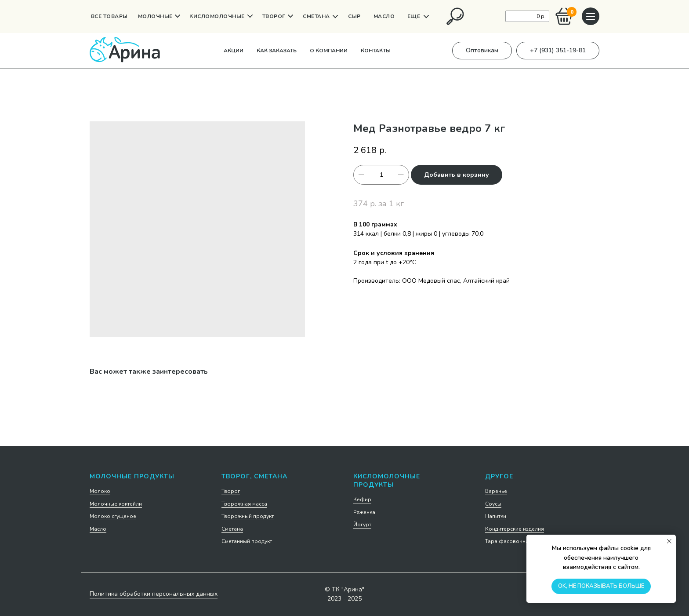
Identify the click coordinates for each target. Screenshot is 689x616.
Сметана (232, 529)
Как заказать (277, 51)
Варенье (496, 491)
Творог (231, 491)
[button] (482, 51)
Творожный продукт (248, 516)
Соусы (493, 504)
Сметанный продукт (247, 541)
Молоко (100, 491)
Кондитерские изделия (515, 529)
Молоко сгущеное (113, 516)
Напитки (496, 516)
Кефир (362, 499)
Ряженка (364, 512)
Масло (98, 529)
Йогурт (362, 525)
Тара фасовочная (508, 541)
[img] (455, 16)
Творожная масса (244, 504)
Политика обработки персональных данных (154, 594)
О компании (329, 51)
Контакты (376, 51)
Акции (234, 51)
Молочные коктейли (116, 504)
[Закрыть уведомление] (669, 541)
